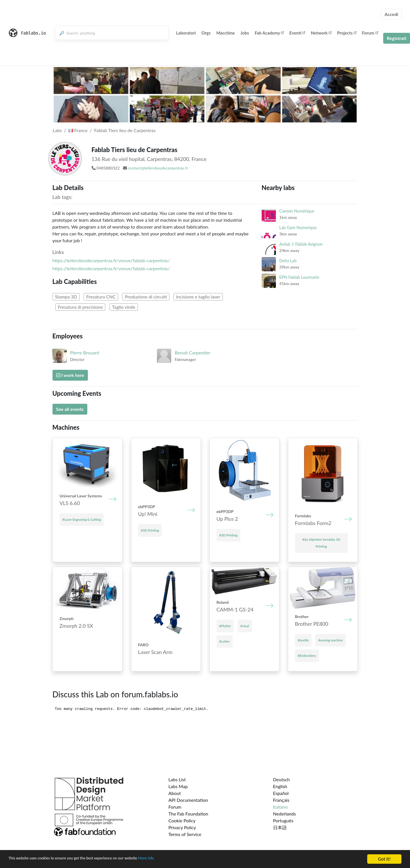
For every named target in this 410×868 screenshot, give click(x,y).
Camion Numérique (297, 211)
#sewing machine (330, 640)
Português (283, 820)
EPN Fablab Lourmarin (299, 277)
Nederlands (284, 814)
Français (281, 800)
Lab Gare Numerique (298, 228)
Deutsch (281, 779)
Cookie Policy (182, 820)
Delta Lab (288, 261)
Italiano (280, 807)
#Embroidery (307, 656)
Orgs (206, 33)
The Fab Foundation (188, 814)
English (280, 786)
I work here (70, 375)
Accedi (391, 14)
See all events (70, 409)
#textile (303, 640)
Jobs (245, 33)
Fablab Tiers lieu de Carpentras (125, 130)
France (78, 130)
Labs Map (178, 786)
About (175, 793)
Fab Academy (269, 33)
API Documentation (188, 800)
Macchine (226, 33)
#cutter (225, 641)
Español (281, 793)
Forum (370, 33)
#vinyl (245, 626)
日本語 (280, 827)
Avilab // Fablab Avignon (301, 244)
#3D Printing (150, 530)
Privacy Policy (182, 827)
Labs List (177, 779)
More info (175, 860)
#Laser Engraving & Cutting (82, 519)
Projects (347, 33)
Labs (57, 130)
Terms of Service (185, 834)
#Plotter (225, 626)
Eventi (297, 33)
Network (321, 33)
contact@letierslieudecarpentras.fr (158, 168)
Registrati (397, 38)
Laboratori (186, 33)
